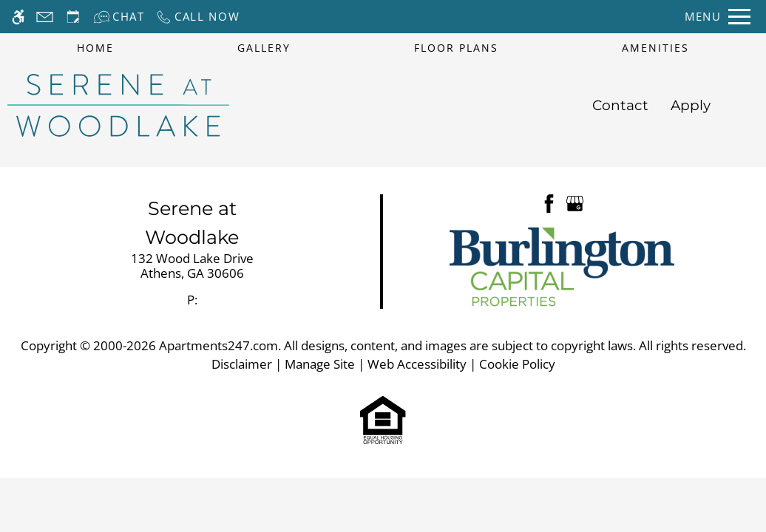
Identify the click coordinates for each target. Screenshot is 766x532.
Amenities (655, 48)
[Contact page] (45, 17)
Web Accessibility (417, 364)
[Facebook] (549, 202)
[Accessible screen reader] (18, 17)
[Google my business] (575, 202)
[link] (192, 266)
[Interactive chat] (119, 17)
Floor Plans (456, 48)
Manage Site (320, 364)
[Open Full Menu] (718, 17)
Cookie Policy (517, 364)
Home (95, 48)
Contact (620, 105)
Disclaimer (242, 364)
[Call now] (198, 17)
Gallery (264, 48)
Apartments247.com (218, 345)
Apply (691, 105)
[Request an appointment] (73, 17)
